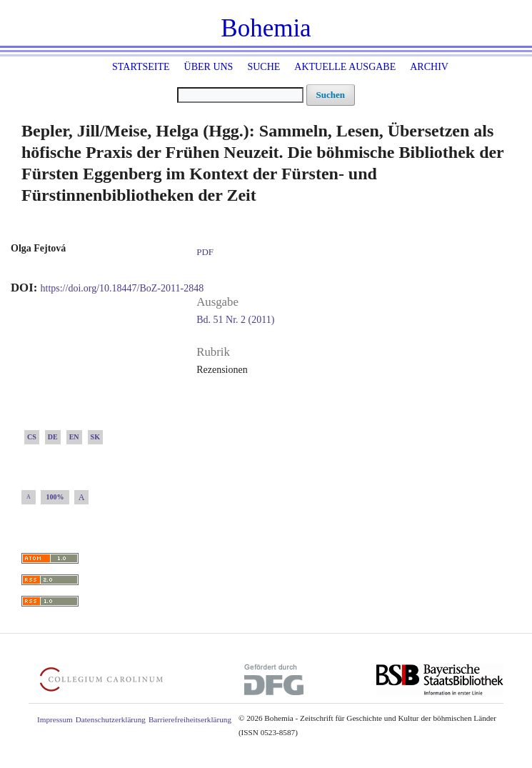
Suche (264, 67)
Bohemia (266, 28)
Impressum (55, 719)
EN (74, 437)
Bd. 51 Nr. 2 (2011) (235, 320)
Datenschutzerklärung (111, 719)
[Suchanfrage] (240, 95)
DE (53, 437)
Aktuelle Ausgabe (345, 67)
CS (32, 437)
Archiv (429, 67)
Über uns (209, 67)
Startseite (141, 67)
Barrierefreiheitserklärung (190, 719)
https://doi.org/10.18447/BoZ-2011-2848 (122, 288)
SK (95, 437)
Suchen (331, 95)
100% (55, 497)
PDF (205, 252)
